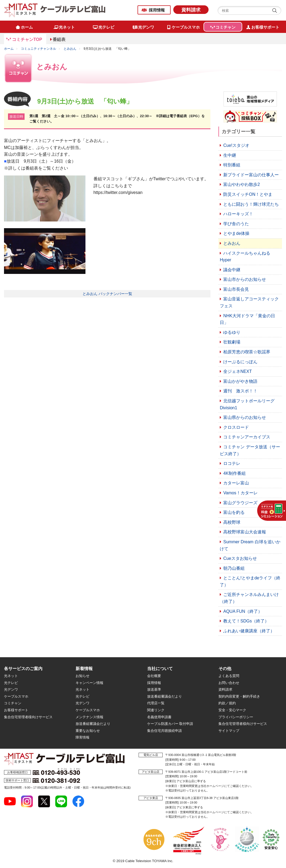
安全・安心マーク (232, 710)
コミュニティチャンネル (38, 49)
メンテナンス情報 (89, 717)
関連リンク (156, 710)
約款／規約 (227, 703)
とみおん (70, 49)
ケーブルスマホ (16, 696)
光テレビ (11, 683)
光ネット (11, 676)
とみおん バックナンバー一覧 (107, 294)
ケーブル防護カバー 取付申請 (170, 724)
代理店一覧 (156, 703)
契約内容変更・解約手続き (239, 696)
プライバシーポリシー (236, 717)
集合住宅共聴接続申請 (164, 731)
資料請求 (191, 10)
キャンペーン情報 (89, 683)
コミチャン (13, 703)
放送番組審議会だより (93, 724)
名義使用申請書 (159, 717)
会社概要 (154, 676)
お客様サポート (16, 710)
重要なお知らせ (88, 731)
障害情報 (83, 737)
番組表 (59, 39)
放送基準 (154, 689)
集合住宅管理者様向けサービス (28, 717)
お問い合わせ (229, 683)
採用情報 (157, 10)
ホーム (9, 49)
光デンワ (11, 689)
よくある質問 (229, 676)
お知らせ (83, 676)
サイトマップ (229, 731)
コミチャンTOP (27, 39)
